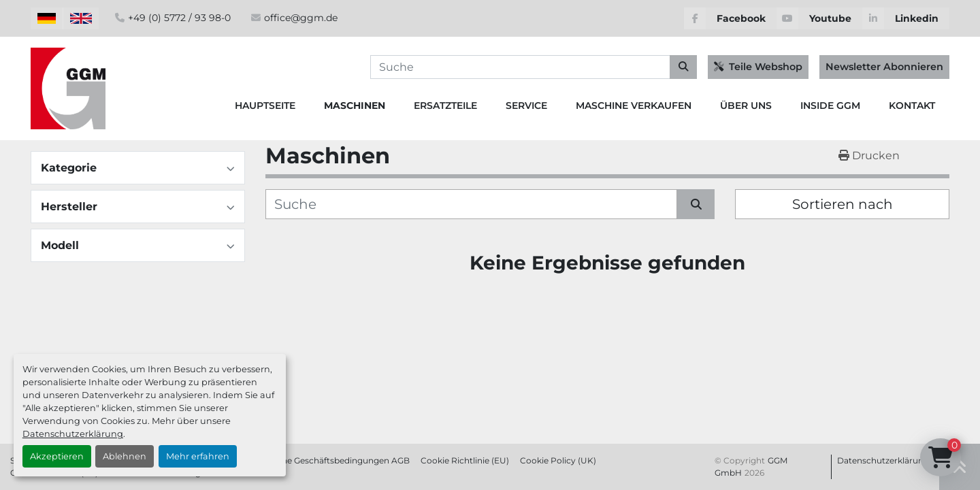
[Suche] (471, 204)
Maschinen (355, 105)
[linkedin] (906, 18)
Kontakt (912, 105)
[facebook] (730, 18)
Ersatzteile (445, 105)
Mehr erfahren (198, 456)
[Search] (534, 67)
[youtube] (819, 18)
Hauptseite (265, 105)
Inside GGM (830, 105)
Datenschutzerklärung (73, 434)
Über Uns (746, 105)
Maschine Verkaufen (634, 105)
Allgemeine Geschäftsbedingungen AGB (328, 460)
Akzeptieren (57, 456)
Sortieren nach (843, 204)
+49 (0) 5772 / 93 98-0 (179, 18)
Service (526, 105)
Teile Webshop (758, 67)
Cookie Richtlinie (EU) (465, 460)
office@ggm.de (301, 18)
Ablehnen (125, 456)
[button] (355, 106)
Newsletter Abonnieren (884, 67)
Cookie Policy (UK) (558, 460)
